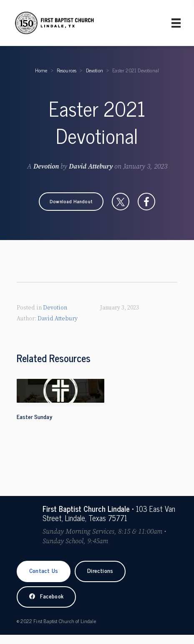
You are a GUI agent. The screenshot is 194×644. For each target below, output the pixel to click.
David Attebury (91, 166)
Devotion (94, 70)
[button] (71, 202)
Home (41, 70)
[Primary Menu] (176, 23)
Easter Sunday (34, 416)
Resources (67, 70)
